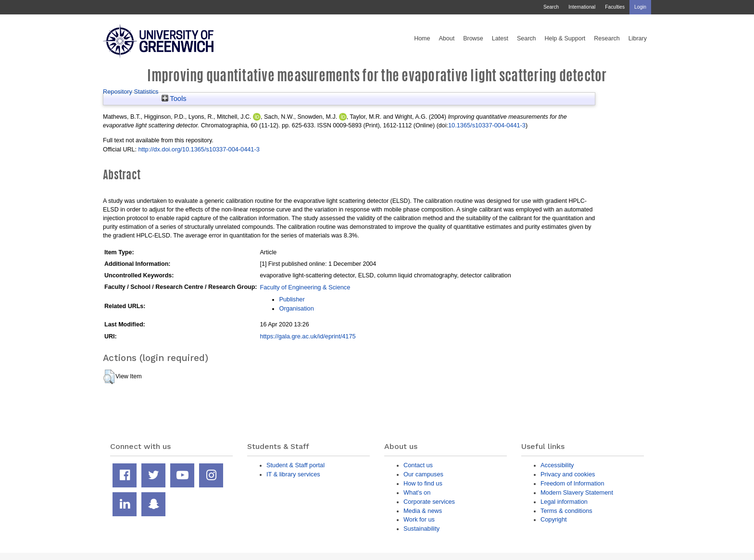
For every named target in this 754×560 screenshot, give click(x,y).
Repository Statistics (131, 92)
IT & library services (293, 474)
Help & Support (565, 38)
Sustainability (421, 529)
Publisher (292, 299)
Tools (174, 99)
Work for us (419, 519)
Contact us (418, 465)
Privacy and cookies (568, 474)
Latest (500, 38)
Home (422, 38)
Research (607, 38)
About (446, 38)
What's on (417, 492)
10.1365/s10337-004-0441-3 (487, 125)
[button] (109, 377)
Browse (473, 38)
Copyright (554, 519)
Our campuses (423, 474)
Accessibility (557, 465)
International (582, 7)
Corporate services (429, 502)
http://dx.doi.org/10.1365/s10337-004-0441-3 (199, 149)
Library (638, 38)
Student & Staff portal (295, 465)
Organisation (296, 308)
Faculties (615, 7)
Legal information (564, 502)
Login (640, 7)
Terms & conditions (566, 511)
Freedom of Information (572, 483)
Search (551, 7)
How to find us (423, 483)
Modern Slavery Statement (577, 492)
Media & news (423, 511)
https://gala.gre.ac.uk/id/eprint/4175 (308, 336)
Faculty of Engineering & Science (305, 287)
